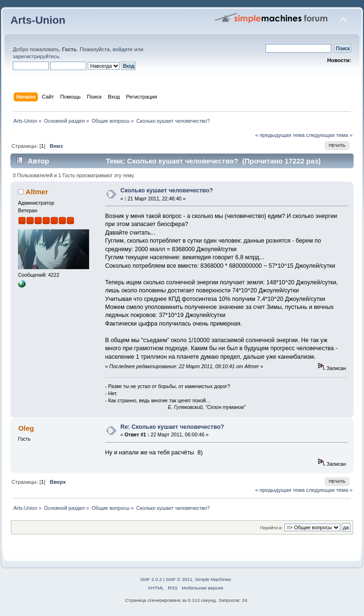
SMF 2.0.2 (151, 579)
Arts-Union (38, 20)
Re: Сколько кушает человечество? (172, 427)
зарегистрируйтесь (36, 56)
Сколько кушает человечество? (167, 190)
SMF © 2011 (179, 579)
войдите (123, 49)
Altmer (37, 192)
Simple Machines (213, 579)
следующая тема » (329, 135)
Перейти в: (271, 528)
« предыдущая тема (280, 135)
